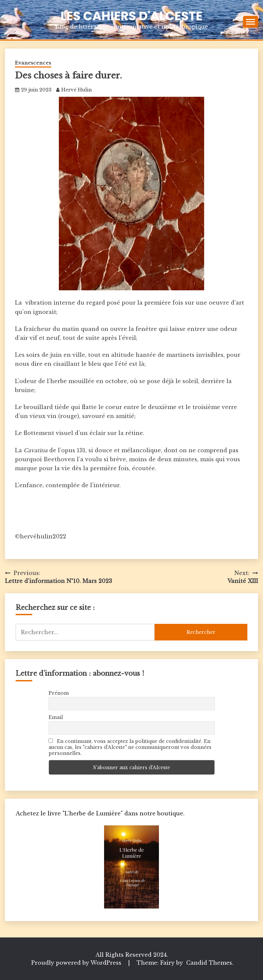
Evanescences (33, 63)
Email (56, 717)
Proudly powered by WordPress (77, 963)
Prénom (59, 693)
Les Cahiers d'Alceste (131, 16)
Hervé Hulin (76, 90)
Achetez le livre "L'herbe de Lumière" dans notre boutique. (100, 813)
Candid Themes (209, 963)
